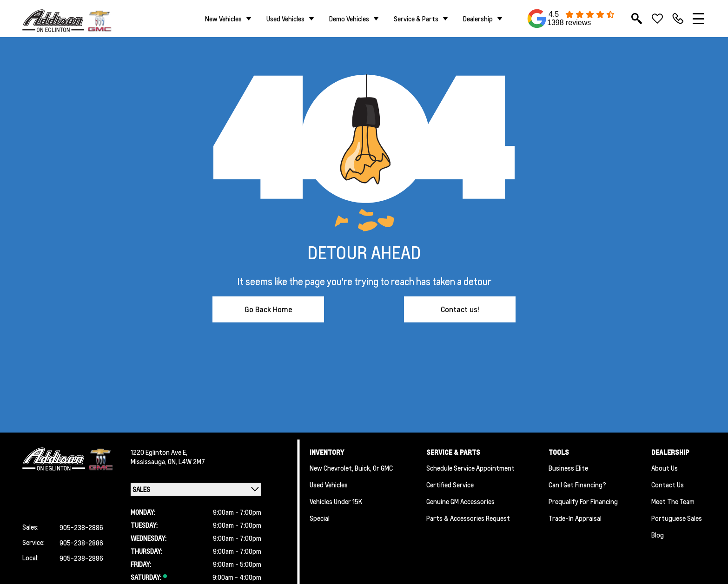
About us (665, 468)
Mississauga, (149, 461)
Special (320, 518)
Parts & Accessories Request (468, 518)
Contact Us (668, 485)
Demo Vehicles (349, 19)
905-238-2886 (81, 527)
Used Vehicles (285, 19)
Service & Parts (416, 19)
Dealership (478, 19)
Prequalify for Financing (583, 501)
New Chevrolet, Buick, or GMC (351, 468)
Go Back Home (268, 309)
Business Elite (568, 468)
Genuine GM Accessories (460, 501)
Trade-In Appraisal (575, 518)
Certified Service (450, 485)
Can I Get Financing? (577, 485)
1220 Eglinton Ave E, (159, 452)
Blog (658, 535)
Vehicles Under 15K (336, 501)
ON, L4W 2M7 (186, 461)
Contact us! (460, 309)
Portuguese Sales (677, 518)
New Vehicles (223, 19)
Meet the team (673, 501)
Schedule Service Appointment (470, 468)
